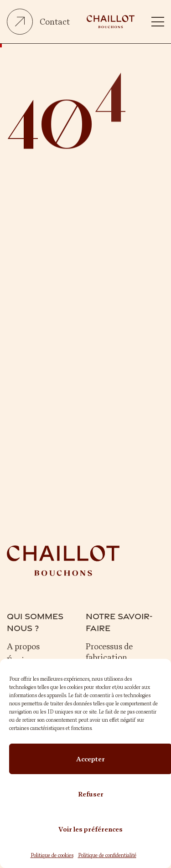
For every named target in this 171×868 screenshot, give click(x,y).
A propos (23, 646)
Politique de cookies (52, 855)
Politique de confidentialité (107, 855)
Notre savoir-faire (119, 622)
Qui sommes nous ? (35, 622)
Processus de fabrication (109, 652)
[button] (158, 22)
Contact (55, 22)
